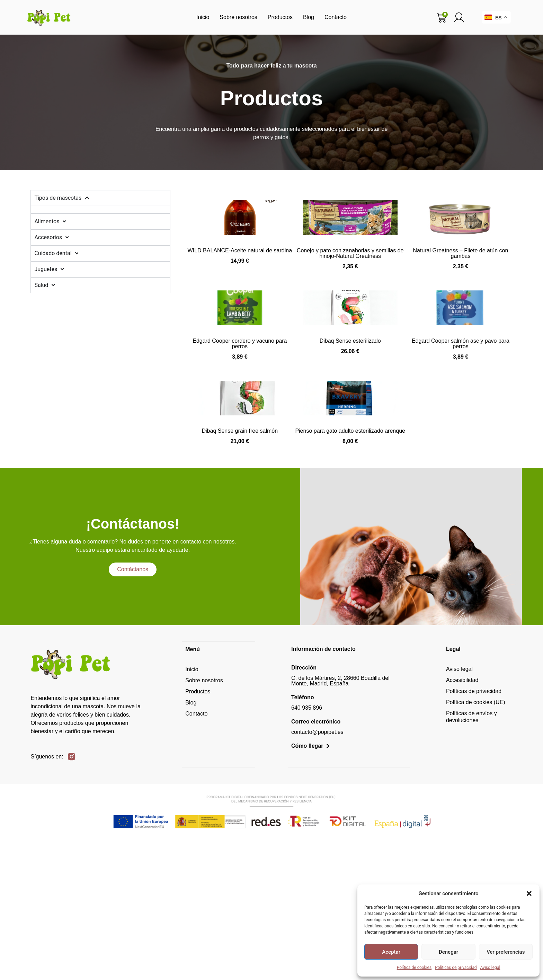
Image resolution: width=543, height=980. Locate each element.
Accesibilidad (462, 820)
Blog (309, 17)
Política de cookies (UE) (476, 842)
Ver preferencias (506, 952)
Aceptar (391, 952)
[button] (529, 893)
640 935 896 (307, 848)
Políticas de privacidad (456, 968)
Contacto (336, 17)
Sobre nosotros (238, 17)
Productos (280, 17)
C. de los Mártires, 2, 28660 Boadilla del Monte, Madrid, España (340, 821)
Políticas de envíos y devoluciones (471, 857)
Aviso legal (490, 968)
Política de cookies (414, 968)
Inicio (203, 17)
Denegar (448, 952)
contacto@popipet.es (317, 872)
